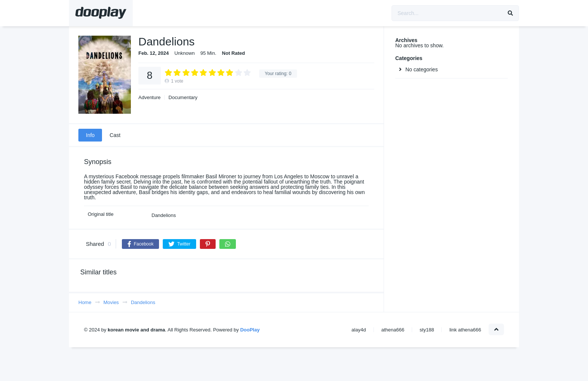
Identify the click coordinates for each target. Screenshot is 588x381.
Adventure (149, 97)
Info (90, 135)
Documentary (183, 97)
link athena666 (465, 330)
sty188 (427, 330)
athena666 (393, 330)
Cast (115, 135)
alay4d (358, 330)
